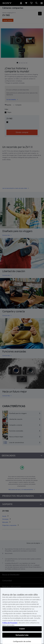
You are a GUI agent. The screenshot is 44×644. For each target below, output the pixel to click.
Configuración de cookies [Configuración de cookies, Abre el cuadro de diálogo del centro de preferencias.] (22, 641)
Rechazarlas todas (22, 635)
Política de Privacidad (10, 623)
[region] (22, 616)
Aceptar (22, 629)
